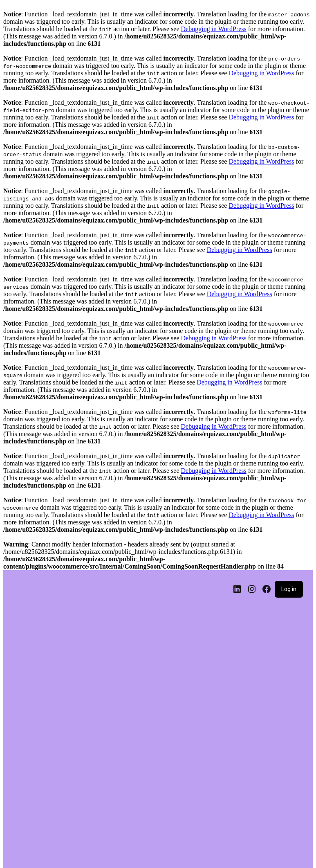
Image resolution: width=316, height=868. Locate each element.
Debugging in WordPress (214, 29)
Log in (289, 589)
